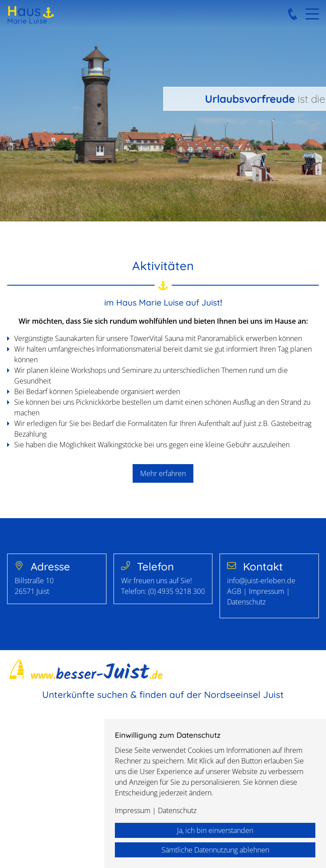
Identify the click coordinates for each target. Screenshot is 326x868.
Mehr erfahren (163, 473)
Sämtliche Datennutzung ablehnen (215, 850)
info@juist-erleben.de (261, 581)
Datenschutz (246, 602)
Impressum (267, 591)
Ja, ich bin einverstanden (215, 830)
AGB (235, 591)
